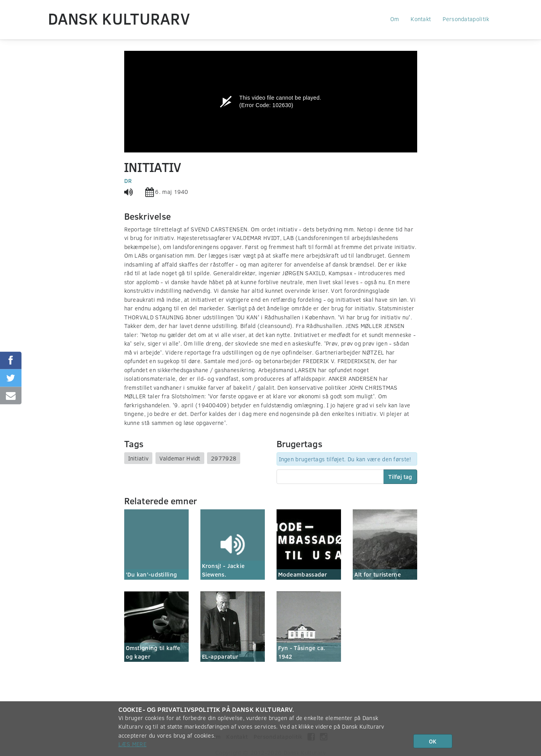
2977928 (224, 458)
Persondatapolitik (466, 19)
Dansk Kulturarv (119, 18)
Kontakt (421, 19)
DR (128, 181)
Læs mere (132, 744)
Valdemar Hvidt (180, 458)
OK (433, 741)
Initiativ (138, 458)
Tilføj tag (400, 477)
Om (395, 19)
